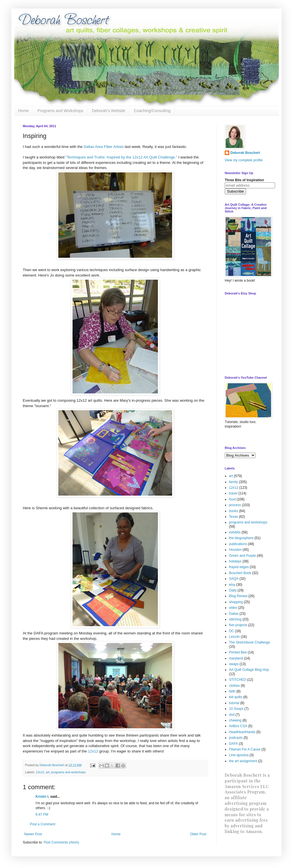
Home (23, 111)
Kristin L (42, 797)
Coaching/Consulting (152, 111)
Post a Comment (43, 824)
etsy (232, 585)
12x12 (93, 751)
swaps (234, 664)
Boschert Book (240, 573)
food (232, 499)
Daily (233, 590)
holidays (235, 561)
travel (233, 493)
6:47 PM (42, 815)
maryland (236, 658)
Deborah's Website (109, 111)
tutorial (234, 703)
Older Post (198, 834)
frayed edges (239, 567)
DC (231, 631)
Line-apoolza (239, 755)
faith (232, 691)
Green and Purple (243, 556)
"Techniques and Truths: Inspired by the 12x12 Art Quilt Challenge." (121, 157)
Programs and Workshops (60, 111)
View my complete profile (244, 160)
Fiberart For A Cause (245, 749)
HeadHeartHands (242, 732)
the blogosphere (241, 538)
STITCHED (238, 680)
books (234, 511)
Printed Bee (238, 652)
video (233, 608)
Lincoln (234, 637)
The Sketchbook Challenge (249, 642)
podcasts (236, 738)
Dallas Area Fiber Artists (104, 147)
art (48, 772)
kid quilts (236, 697)
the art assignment (243, 761)
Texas (233, 517)
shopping (236, 602)
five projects (238, 625)
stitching (235, 619)
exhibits (235, 532)
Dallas (234, 614)
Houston (235, 550)
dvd (232, 715)
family (233, 482)
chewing (235, 720)
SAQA (234, 579)
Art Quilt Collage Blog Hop (249, 670)
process (235, 505)
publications (238, 544)
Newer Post (33, 834)
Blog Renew (238, 596)
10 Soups (236, 709)
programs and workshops (68, 772)
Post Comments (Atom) (61, 842)
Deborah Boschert (245, 153)
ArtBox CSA (238, 726)
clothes (234, 686)
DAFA (233, 744)
